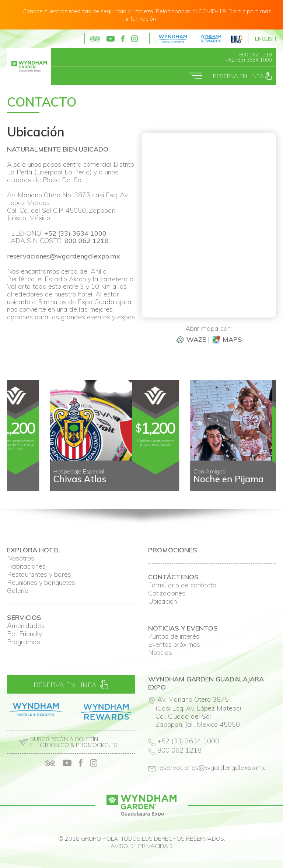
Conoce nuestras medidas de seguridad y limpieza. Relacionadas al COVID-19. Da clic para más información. (147, 15)
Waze (191, 339)
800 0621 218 (255, 55)
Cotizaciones (167, 593)
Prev (17, 485)
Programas (24, 642)
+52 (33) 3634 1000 (249, 60)
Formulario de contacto (182, 585)
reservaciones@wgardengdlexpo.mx (64, 256)
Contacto (42, 102)
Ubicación (163, 601)
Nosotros (21, 558)
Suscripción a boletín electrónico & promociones (74, 742)
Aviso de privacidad (141, 846)
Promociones (173, 550)
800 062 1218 (87, 241)
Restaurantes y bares (39, 574)
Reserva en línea (242, 76)
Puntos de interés (174, 636)
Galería (18, 591)
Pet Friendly (25, 634)
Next (266, 485)
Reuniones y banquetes (41, 583)
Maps (227, 339)
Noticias (160, 653)
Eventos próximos (174, 645)
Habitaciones (26, 566)
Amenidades (26, 626)
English (265, 39)
